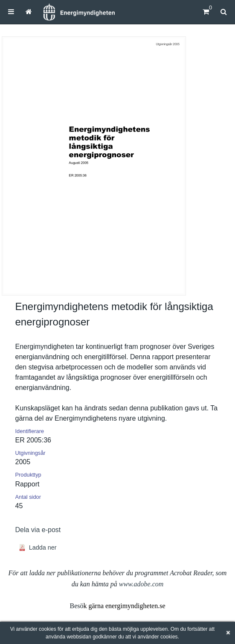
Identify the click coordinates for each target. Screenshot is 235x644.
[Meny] (11, 12)
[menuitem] (11, 12)
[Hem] (79, 12)
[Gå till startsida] (29, 12)
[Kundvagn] (206, 12)
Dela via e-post (38, 530)
